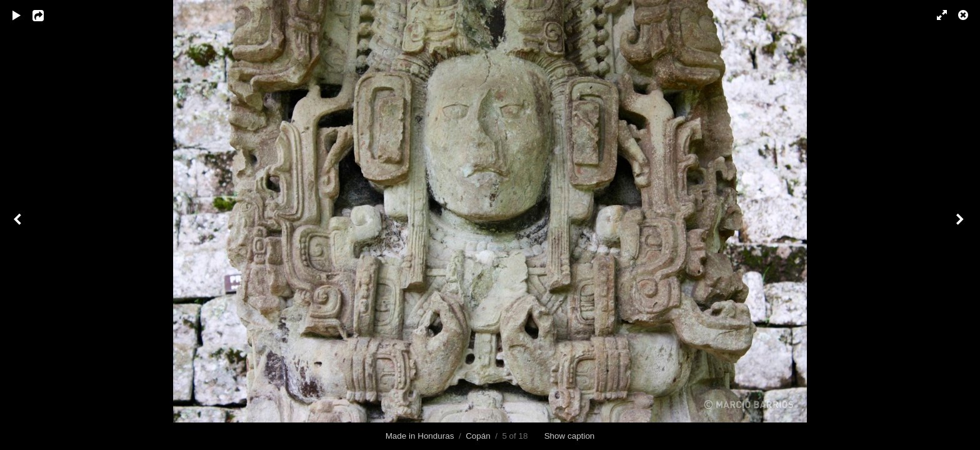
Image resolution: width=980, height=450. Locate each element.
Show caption (570, 436)
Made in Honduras (420, 436)
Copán (478, 436)
